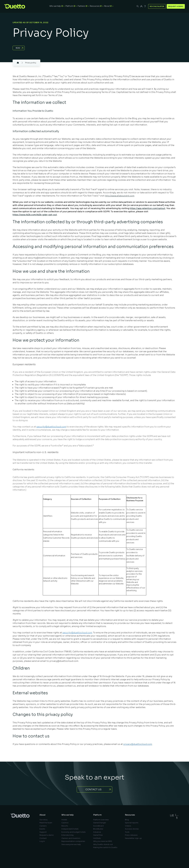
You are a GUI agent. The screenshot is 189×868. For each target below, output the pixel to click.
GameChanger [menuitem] (100, 823)
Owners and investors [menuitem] (71, 838)
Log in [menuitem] (42, 841)
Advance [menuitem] (97, 832)
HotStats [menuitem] (97, 838)
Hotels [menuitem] (64, 820)
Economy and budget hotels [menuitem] (73, 832)
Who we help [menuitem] (68, 815)
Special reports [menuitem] (132, 823)
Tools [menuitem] (127, 832)
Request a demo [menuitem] (47, 835)
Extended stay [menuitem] (68, 835)
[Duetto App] (141, 6)
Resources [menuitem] (130, 815)
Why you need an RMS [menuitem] (103, 841)
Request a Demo (176, 6)
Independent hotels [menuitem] (70, 829)
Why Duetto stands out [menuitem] (103, 844)
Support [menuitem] (43, 832)
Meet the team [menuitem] (46, 823)
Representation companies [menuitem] (73, 841)
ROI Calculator (157, 6)
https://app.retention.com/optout (148, 208)
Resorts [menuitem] (65, 826)
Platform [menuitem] (97, 815)
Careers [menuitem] (43, 826)
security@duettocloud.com (51, 427)
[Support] (145, 6)
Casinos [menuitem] (65, 823)
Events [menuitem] (42, 829)
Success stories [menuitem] (132, 829)
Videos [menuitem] (128, 826)
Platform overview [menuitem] (101, 820)
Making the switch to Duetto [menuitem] (105, 847)
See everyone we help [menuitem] (71, 844)
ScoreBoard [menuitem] (98, 826)
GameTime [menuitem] (98, 835)
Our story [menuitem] (44, 820)
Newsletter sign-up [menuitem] (133, 838)
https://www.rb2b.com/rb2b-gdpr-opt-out (35, 215)
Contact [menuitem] (43, 838)
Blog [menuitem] (127, 820)
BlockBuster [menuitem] (98, 829)
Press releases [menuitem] (131, 835)
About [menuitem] (42, 815)
